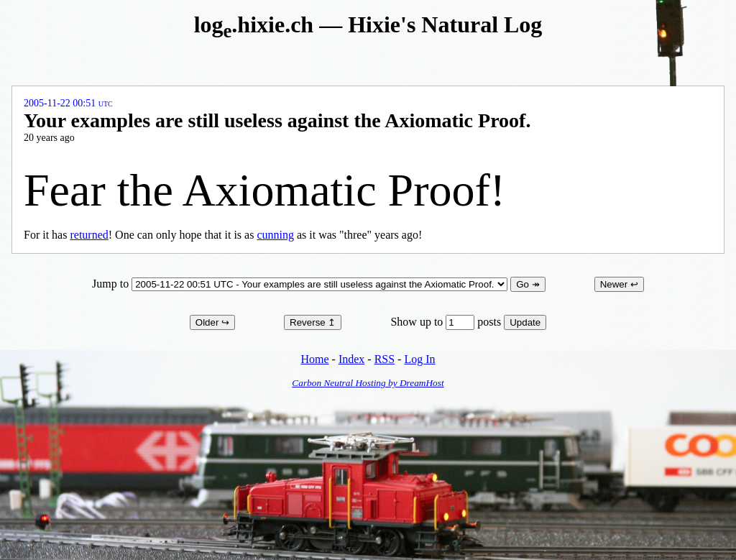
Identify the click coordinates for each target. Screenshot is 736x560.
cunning (275, 235)
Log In (419, 359)
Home (314, 359)
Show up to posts (447, 322)
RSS (385, 359)
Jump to (301, 284)
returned (89, 235)
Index (351, 359)
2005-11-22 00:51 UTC (68, 103)
